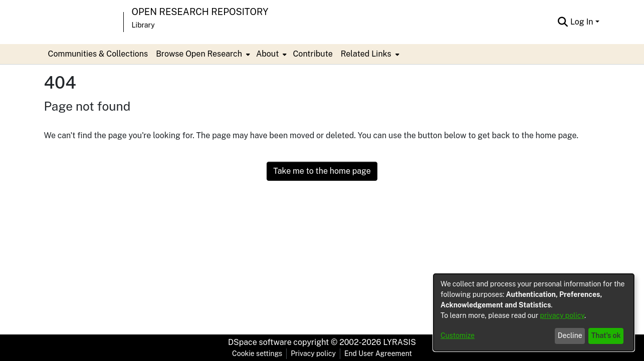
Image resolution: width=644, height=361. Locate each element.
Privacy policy (313, 353)
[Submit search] (563, 22)
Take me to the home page (322, 171)
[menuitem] (202, 54)
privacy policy (562, 315)
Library (143, 25)
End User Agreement (378, 353)
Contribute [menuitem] (312, 54)
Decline (570, 335)
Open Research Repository (200, 12)
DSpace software (260, 342)
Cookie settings (257, 353)
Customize (458, 335)
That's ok (606, 335)
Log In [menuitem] (582, 22)
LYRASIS (399, 342)
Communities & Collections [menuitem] (98, 54)
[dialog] (534, 312)
